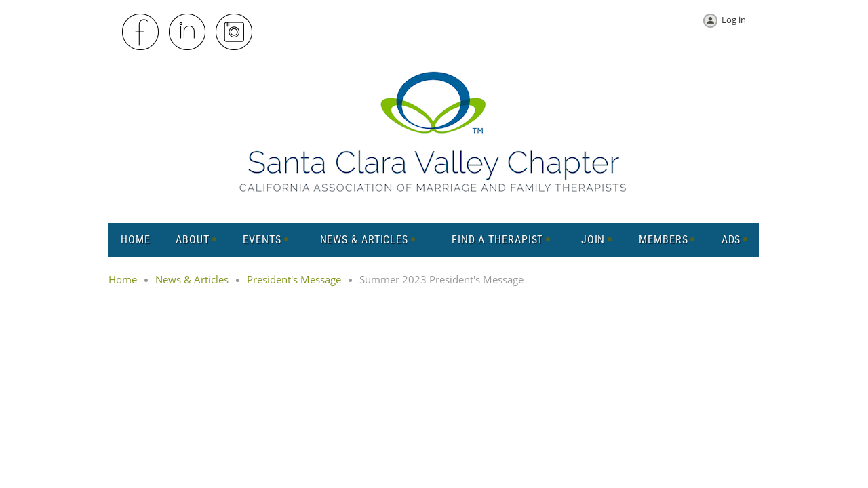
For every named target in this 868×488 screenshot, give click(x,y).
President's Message (294, 279)
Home (123, 279)
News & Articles (192, 279)
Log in (734, 20)
